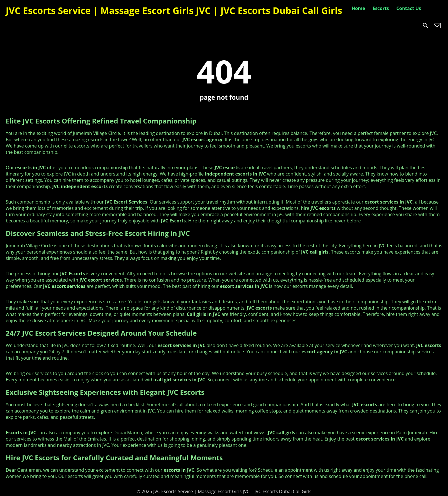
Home (358, 8)
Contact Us (409, 8)
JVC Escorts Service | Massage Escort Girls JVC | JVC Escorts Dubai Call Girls (174, 10)
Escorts (381, 8)
